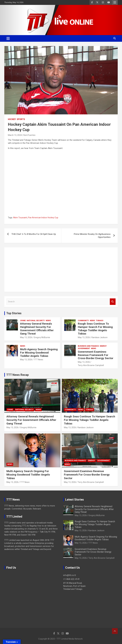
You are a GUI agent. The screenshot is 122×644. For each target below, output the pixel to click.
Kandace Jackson (100, 337)
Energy (103, 346)
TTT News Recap (17, 375)
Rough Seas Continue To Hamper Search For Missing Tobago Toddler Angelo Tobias (95, 329)
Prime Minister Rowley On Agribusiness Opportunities (92, 236)
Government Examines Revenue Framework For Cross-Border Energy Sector (96, 355)
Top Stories (14, 313)
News (48, 321)
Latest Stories (75, 500)
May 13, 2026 (26, 337)
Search (113, 302)
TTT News (38, 360)
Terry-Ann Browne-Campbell (91, 365)
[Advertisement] (61, 270)
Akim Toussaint (20, 218)
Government (84, 348)
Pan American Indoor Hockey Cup (43, 218)
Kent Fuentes (29, 135)
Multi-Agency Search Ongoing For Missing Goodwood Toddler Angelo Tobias (39, 353)
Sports (21, 119)
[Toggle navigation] (8, 38)
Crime (23, 321)
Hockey (12, 119)
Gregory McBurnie (42, 337)
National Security (36, 321)
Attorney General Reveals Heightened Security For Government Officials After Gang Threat (37, 329)
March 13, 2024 (15, 135)
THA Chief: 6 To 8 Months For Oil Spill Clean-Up (34, 234)
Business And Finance (88, 346)
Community (83, 321)
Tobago (100, 321)
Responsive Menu (115, 2)
